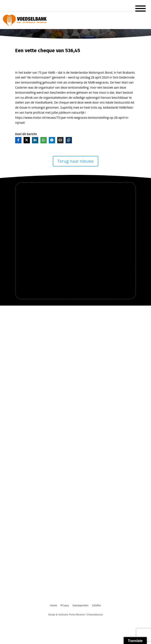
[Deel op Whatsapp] (44, 140)
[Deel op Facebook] (18, 140)
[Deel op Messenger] (52, 140)
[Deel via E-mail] (60, 140)
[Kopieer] (69, 140)
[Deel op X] (27, 140)
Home (53, 605)
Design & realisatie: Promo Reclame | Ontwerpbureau (76, 615)
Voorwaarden (80, 605)
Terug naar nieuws (75, 161)
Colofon (97, 605)
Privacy (65, 605)
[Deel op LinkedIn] (35, 140)
